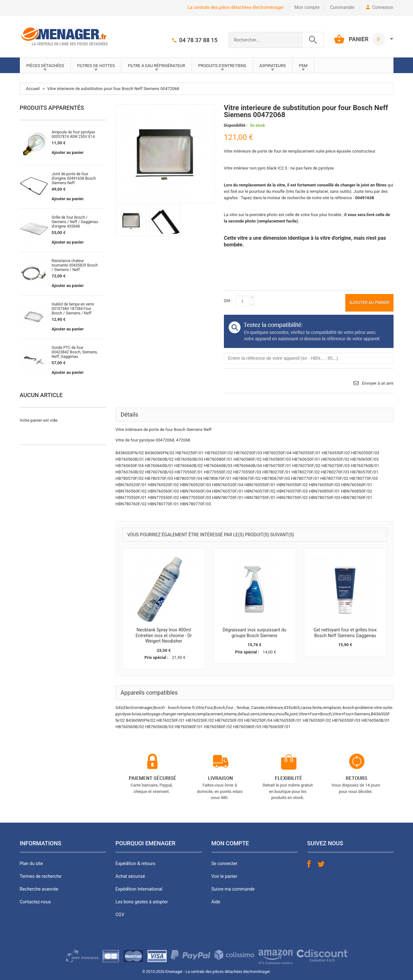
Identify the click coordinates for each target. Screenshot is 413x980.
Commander (342, 7)
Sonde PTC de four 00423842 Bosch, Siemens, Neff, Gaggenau (75, 352)
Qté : (228, 301)
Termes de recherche (41, 876)
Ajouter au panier (68, 152)
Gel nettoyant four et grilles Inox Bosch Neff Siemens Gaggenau (345, 633)
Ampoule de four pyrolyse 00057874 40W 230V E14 (73, 134)
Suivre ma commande (233, 889)
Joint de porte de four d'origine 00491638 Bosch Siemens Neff (74, 178)
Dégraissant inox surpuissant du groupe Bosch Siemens (254, 633)
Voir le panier (224, 876)
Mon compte (307, 7)
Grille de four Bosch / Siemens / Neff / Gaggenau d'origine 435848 (75, 222)
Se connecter (224, 863)
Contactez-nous (35, 902)
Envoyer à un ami (378, 383)
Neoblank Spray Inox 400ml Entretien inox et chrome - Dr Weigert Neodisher (164, 635)
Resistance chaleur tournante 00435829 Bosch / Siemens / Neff (75, 265)
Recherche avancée (39, 889)
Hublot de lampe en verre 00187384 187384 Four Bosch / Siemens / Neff (73, 309)
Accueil (33, 89)
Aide (216, 902)
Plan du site (31, 863)
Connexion (383, 7)
